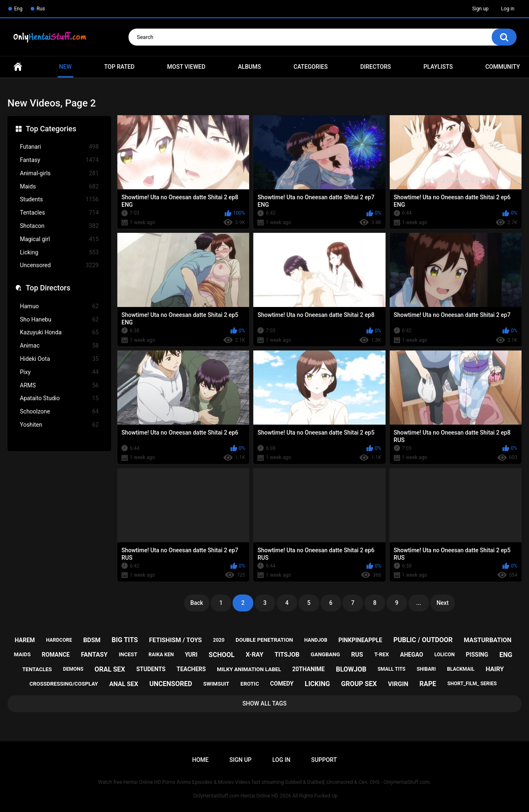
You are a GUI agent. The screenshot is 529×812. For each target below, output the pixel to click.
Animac (59, 346)
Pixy (59, 372)
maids (22, 654)
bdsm (92, 640)
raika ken (161, 655)
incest (128, 654)
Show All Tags (265, 703)
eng (506, 655)
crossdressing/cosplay (64, 684)
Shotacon (59, 226)
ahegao (412, 655)
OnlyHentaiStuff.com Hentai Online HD (236, 796)
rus (357, 655)
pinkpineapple (360, 640)
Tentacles (59, 213)
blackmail (461, 669)
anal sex (124, 684)
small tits (392, 669)
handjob (316, 640)
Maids (59, 187)
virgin (398, 684)
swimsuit (216, 684)
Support (324, 760)
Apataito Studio (59, 398)
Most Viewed (186, 67)
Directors (376, 67)
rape (428, 684)
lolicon (445, 655)
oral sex (110, 669)
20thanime (308, 669)
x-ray (255, 655)
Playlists (438, 67)
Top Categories (51, 129)
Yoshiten (59, 425)
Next (443, 603)
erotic (250, 684)
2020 (219, 640)
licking (317, 684)
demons (73, 669)
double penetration (264, 640)
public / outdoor (423, 640)
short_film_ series (472, 684)
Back (197, 603)
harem (25, 640)
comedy (282, 684)
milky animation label (249, 669)
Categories (311, 67)
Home (18, 67)
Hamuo (59, 306)
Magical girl (59, 239)
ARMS (59, 385)
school (221, 655)
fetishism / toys (176, 640)
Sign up (480, 9)
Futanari (59, 147)
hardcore (59, 640)
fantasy (94, 655)
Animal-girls (59, 173)
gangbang (325, 654)
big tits (125, 640)
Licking (59, 253)
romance (56, 655)
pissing (477, 655)
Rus (41, 9)
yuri (191, 655)
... (419, 603)
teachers (191, 669)
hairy (495, 669)
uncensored (171, 684)
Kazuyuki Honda (59, 332)
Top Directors (48, 288)
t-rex (382, 654)
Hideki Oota (59, 359)
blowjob (351, 669)
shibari (426, 669)
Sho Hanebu (59, 320)
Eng (18, 9)
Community (503, 67)
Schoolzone (59, 412)
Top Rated (119, 67)
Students (59, 199)
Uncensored (59, 265)
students (151, 669)
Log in (508, 9)
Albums (250, 67)
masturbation (488, 640)
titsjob (287, 655)
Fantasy (59, 160)
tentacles (37, 669)
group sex (359, 684)
